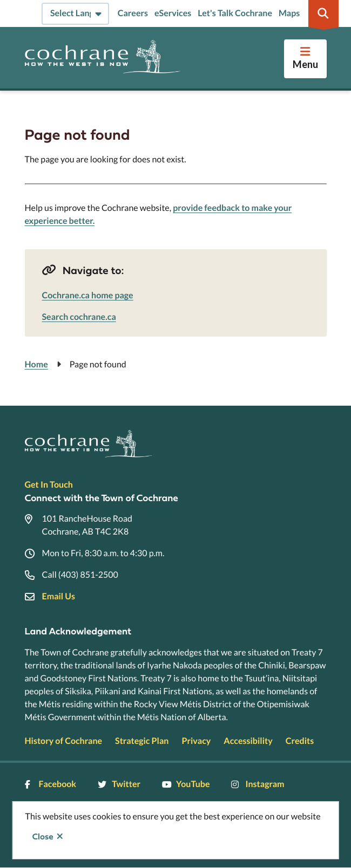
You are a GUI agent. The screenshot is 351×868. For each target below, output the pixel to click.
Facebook (51, 784)
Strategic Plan (142, 741)
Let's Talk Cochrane (235, 13)
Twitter (119, 784)
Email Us (59, 596)
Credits (300, 741)
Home (36, 364)
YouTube (186, 784)
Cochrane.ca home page (88, 295)
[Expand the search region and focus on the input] (323, 13)
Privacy (196, 741)
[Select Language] (75, 14)
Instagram (258, 784)
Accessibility (248, 741)
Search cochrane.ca (79, 317)
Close (43, 837)
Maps (289, 13)
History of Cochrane (64, 741)
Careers (133, 13)
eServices (173, 13)
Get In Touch (49, 485)
